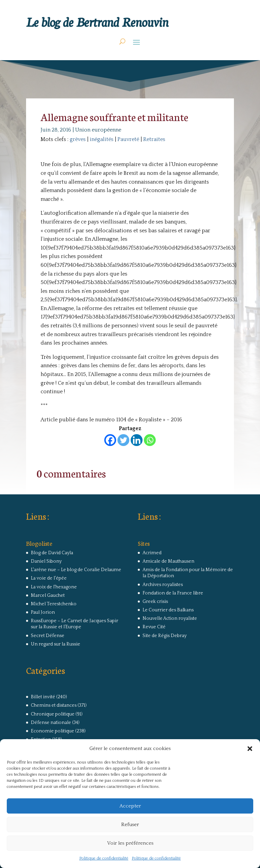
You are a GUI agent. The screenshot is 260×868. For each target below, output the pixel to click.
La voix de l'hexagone (54, 587)
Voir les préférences (130, 843)
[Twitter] (123, 440)
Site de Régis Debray (165, 636)
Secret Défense (48, 636)
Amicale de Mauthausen (168, 561)
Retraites (154, 139)
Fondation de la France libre (173, 593)
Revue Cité (154, 627)
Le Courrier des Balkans (168, 610)
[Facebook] (110, 440)
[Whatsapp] (150, 440)
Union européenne (98, 130)
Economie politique (52, 731)
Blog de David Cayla (52, 553)
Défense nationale (51, 723)
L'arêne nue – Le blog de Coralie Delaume (76, 570)
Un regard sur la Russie (56, 644)
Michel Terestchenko (54, 604)
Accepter (130, 806)
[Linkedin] (137, 440)
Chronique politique (53, 714)
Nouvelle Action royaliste (170, 618)
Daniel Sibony (46, 561)
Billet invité (43, 697)
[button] (250, 749)
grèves (78, 139)
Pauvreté (128, 139)
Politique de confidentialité (104, 858)
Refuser (130, 825)
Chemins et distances (54, 705)
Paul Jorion (43, 612)
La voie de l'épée (49, 578)
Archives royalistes (163, 585)
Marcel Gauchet (48, 595)
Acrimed (152, 553)
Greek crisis (155, 602)
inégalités (102, 139)
